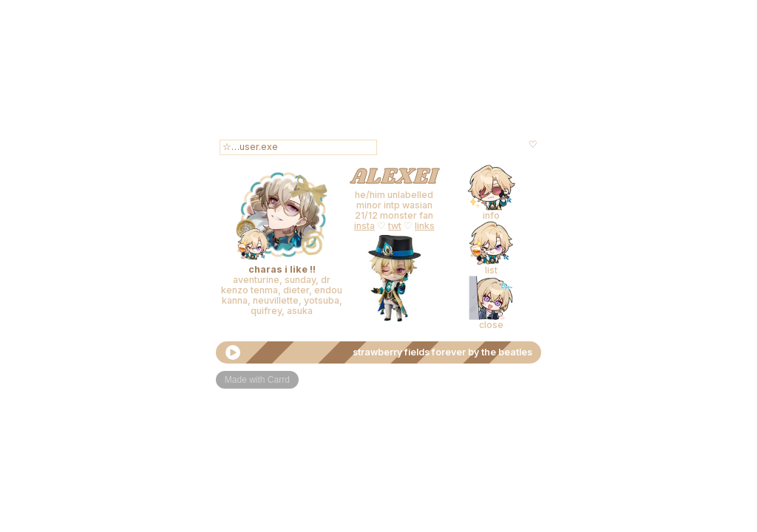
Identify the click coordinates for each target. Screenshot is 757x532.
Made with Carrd (257, 380)
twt (395, 226)
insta (364, 226)
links (425, 226)
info (491, 215)
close (491, 325)
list (491, 270)
